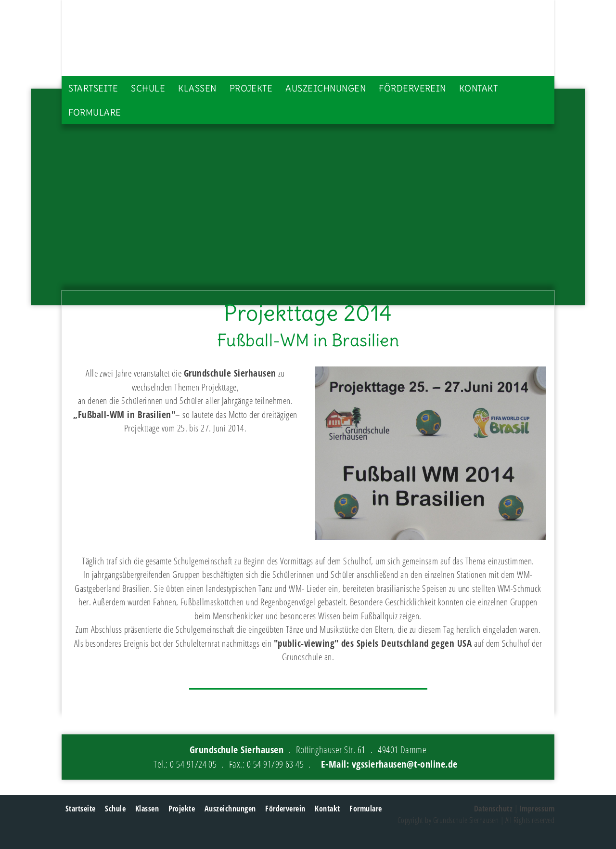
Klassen (197, 88)
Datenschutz (493, 809)
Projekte (251, 88)
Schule (148, 88)
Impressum (537, 809)
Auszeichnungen (326, 88)
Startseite (93, 88)
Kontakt (478, 88)
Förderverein (412, 88)
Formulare (95, 112)
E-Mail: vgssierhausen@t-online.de (389, 764)
